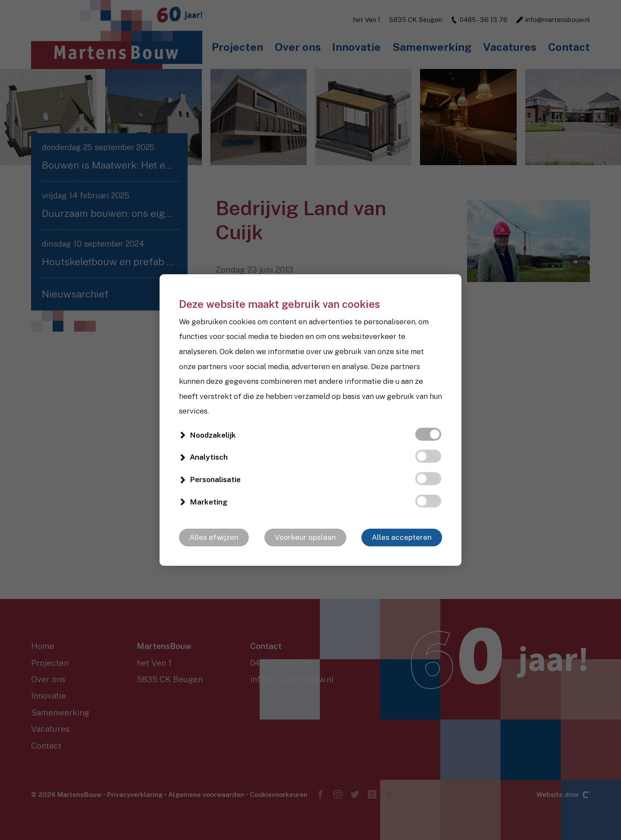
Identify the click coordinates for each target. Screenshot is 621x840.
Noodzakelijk (213, 435)
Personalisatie (215, 480)
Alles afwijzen (214, 537)
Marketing (209, 502)
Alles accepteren (402, 537)
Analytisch (209, 457)
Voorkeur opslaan (305, 537)
